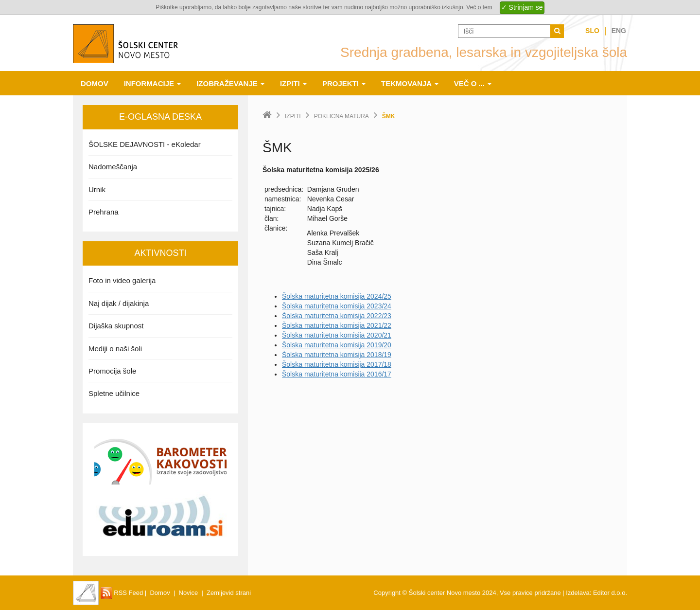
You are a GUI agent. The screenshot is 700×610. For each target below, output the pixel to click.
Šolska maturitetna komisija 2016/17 (337, 374)
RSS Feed (122, 593)
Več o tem (479, 7)
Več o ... (473, 83)
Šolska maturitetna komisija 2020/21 (337, 335)
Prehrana (104, 212)
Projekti (344, 83)
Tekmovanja (410, 83)
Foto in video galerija (122, 280)
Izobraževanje (230, 83)
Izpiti (293, 83)
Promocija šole (112, 371)
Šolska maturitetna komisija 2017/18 (337, 364)
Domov (95, 83)
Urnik (97, 189)
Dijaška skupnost (116, 326)
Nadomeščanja (113, 167)
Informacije (153, 83)
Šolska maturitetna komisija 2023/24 (337, 306)
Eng (619, 31)
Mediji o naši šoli (115, 349)
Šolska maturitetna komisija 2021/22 (337, 325)
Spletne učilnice (114, 393)
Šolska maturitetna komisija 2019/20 (337, 345)
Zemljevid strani (229, 593)
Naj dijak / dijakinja (119, 303)
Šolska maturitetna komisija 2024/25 (337, 296)
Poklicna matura (341, 116)
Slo (592, 31)
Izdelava (577, 593)
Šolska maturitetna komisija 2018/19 (337, 355)
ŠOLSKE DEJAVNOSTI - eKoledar (145, 144)
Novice (189, 593)
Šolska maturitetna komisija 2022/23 (337, 316)
